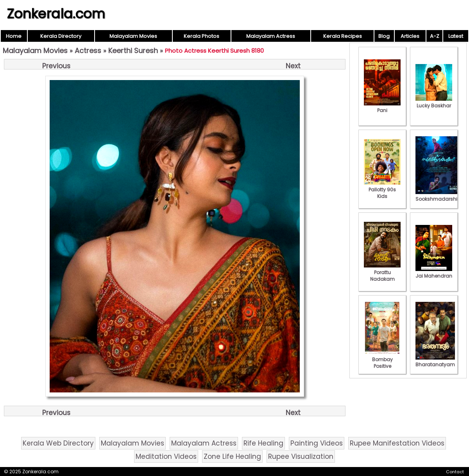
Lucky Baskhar (434, 102)
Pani (382, 107)
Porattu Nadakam (382, 272)
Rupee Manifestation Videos (397, 443)
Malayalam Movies (133, 36)
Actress (88, 51)
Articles (410, 36)
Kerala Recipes (343, 36)
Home (14, 36)
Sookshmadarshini (439, 196)
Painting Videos (317, 443)
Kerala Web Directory (58, 443)
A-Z (435, 36)
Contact (455, 472)
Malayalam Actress (271, 36)
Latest (456, 36)
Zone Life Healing (232, 456)
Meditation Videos (166, 456)
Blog (384, 36)
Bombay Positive (382, 359)
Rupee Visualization (301, 456)
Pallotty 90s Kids (382, 190)
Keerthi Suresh (133, 51)
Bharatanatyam (435, 361)
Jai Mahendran (434, 273)
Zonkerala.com (56, 14)
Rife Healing (263, 443)
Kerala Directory (61, 36)
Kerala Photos (201, 36)
